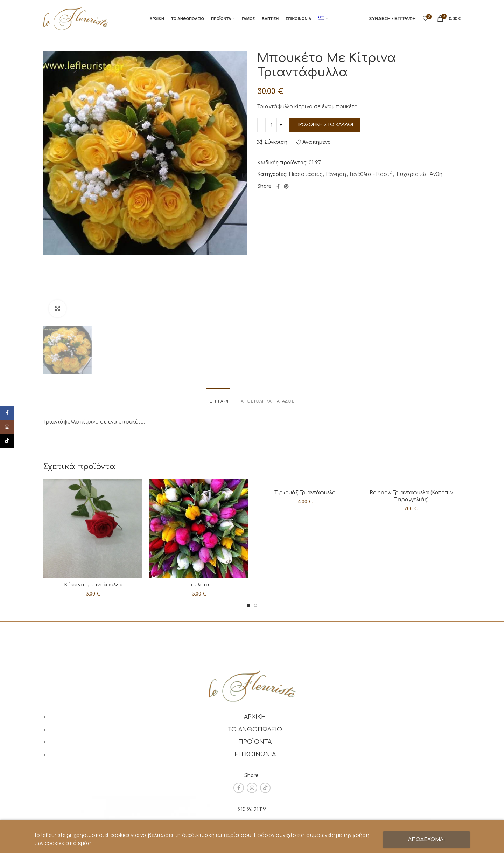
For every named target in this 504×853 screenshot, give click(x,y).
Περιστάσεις (306, 174)
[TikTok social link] (265, 788)
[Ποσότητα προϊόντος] (271, 125)
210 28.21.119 (252, 809)
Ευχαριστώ (411, 174)
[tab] (218, 398)
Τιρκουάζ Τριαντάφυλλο (305, 493)
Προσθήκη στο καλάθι (324, 125)
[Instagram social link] (252, 788)
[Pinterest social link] (286, 186)
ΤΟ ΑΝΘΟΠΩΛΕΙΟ (255, 730)
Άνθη (436, 174)
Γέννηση (336, 174)
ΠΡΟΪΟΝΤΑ (255, 742)
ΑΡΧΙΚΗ (255, 717)
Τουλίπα (199, 585)
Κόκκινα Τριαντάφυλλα (93, 585)
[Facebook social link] (278, 186)
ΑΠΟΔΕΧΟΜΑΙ (426, 840)
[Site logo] (76, 18)
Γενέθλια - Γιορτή (371, 174)
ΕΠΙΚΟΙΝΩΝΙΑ (255, 755)
